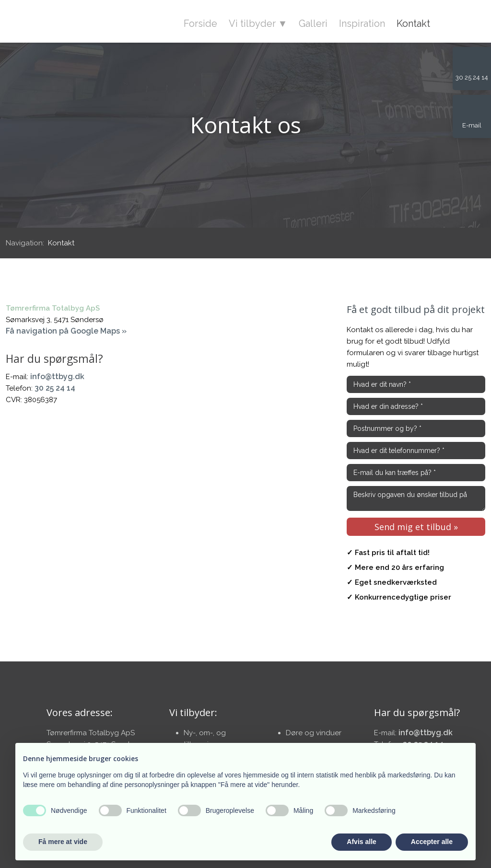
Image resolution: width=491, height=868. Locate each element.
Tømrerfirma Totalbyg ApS (53, 308)
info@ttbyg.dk (57, 376)
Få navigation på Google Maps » (66, 331)
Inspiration (362, 23)
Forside (200, 23)
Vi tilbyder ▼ (258, 23)
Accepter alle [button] (432, 842)
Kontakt (413, 23)
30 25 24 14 (55, 388)
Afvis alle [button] (361, 842)
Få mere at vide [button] (63, 842)
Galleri (313, 23)
